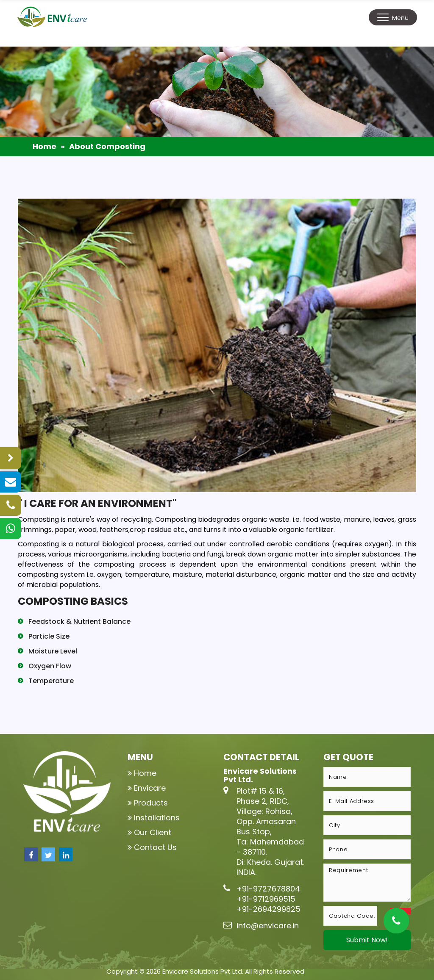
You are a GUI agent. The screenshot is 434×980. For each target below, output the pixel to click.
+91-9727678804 (268, 889)
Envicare (150, 788)
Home (45, 146)
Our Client (153, 832)
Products (151, 803)
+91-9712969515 (266, 899)
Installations (157, 818)
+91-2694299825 (268, 909)
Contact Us (155, 847)
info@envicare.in (268, 926)
